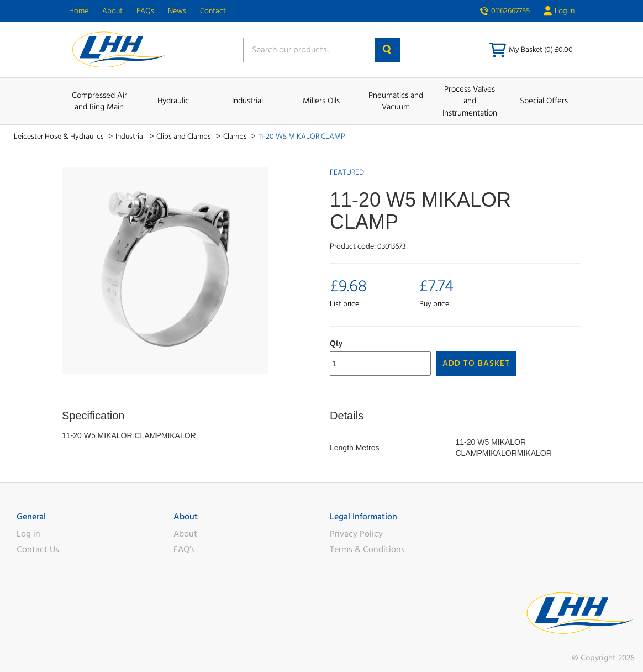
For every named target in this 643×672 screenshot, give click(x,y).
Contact (213, 11)
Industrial (247, 101)
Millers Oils (321, 101)
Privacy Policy (356, 534)
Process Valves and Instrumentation (470, 101)
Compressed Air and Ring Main (99, 101)
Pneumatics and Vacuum (396, 101)
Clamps (236, 136)
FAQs (145, 11)
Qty (336, 343)
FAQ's (184, 549)
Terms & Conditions (367, 549)
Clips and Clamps (185, 136)
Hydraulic (173, 101)
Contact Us (38, 549)
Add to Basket (476, 363)
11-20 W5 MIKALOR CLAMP (302, 136)
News (177, 11)
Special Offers (544, 101)
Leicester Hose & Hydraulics (60, 136)
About (112, 11)
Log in (28, 534)
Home (79, 11)
